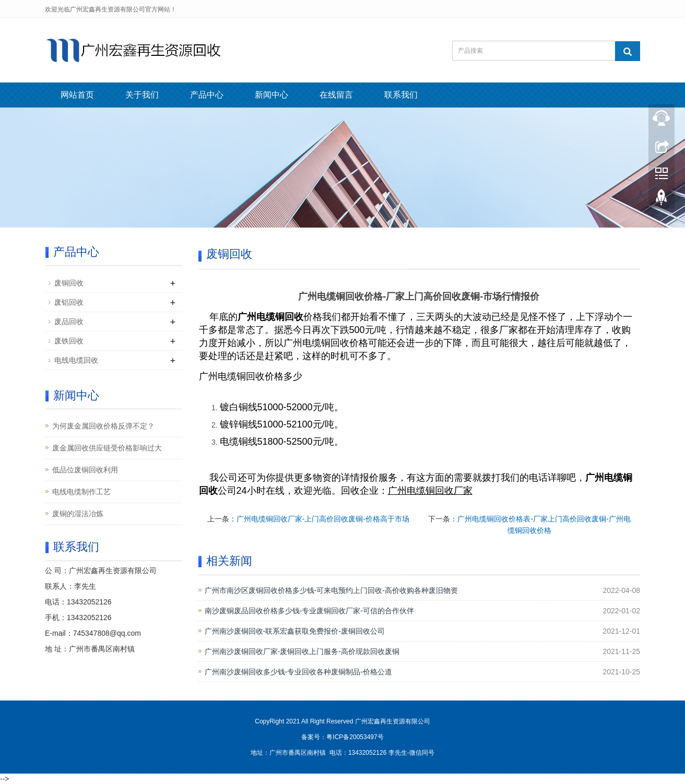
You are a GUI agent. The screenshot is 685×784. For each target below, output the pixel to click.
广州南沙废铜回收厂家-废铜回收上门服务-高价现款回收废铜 (302, 651)
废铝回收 (69, 302)
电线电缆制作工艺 (81, 492)
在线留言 (336, 95)
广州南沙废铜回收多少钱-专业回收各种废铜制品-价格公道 (298, 672)
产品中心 (207, 95)
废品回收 (69, 322)
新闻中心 (271, 95)
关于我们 (142, 95)
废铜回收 (69, 283)
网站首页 (77, 95)
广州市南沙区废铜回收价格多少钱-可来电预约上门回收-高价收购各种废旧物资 (331, 590)
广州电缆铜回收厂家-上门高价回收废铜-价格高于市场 (323, 519)
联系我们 (401, 95)
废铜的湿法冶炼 (78, 514)
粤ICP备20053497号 (355, 737)
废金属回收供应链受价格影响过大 (107, 448)
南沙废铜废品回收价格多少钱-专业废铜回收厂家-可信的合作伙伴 (309, 611)
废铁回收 (69, 341)
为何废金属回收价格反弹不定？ (103, 426)
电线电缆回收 (76, 360)
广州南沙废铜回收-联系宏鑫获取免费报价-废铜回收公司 (295, 631)
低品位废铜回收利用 (85, 470)
